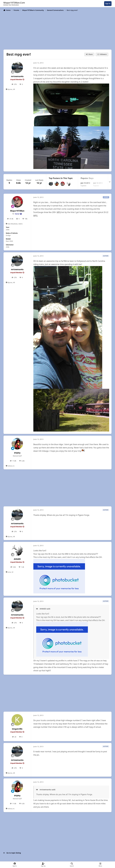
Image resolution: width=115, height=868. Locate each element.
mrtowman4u (17, 76)
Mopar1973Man (17, 211)
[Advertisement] (57, 30)
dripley (17, 453)
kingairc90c (17, 729)
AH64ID (17, 559)
